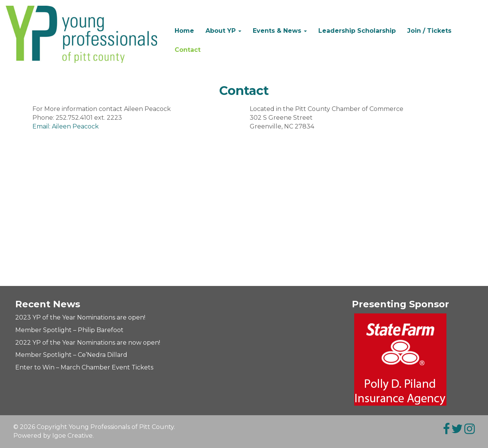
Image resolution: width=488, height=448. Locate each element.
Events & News (280, 31)
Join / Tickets (429, 31)
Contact (188, 50)
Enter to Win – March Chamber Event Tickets (84, 367)
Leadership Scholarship (357, 31)
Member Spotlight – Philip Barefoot (69, 330)
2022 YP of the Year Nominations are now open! (88, 343)
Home (184, 31)
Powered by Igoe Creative (53, 436)
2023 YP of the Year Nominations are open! (80, 317)
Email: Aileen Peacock (66, 126)
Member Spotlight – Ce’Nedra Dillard (71, 355)
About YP (223, 31)
